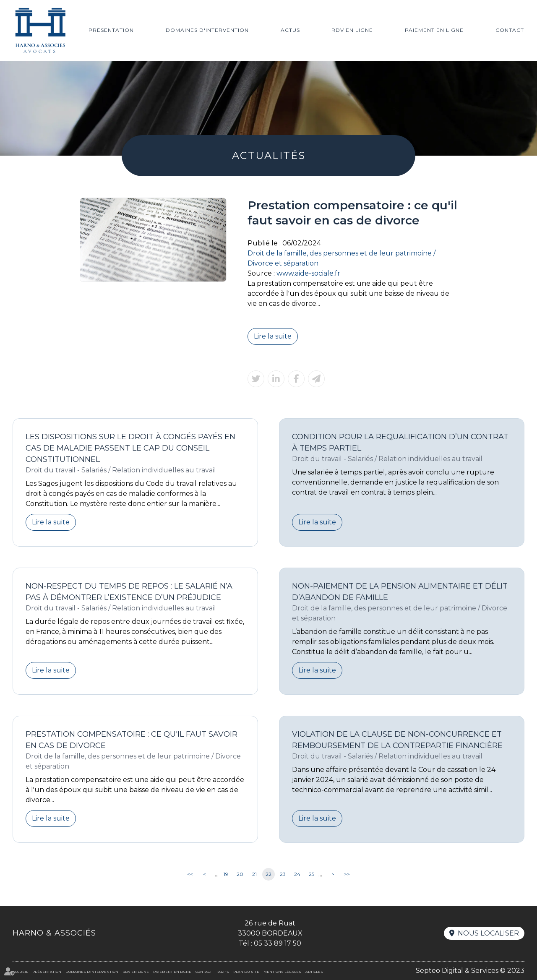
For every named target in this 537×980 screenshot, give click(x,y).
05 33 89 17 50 (278, 943)
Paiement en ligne (434, 30)
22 (268, 874)
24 (297, 874)
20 (240, 874)
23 (283, 874)
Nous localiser (488, 933)
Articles (314, 972)
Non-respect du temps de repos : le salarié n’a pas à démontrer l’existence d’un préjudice (129, 592)
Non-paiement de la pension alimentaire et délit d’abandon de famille (400, 592)
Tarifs (223, 972)
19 (226, 874)
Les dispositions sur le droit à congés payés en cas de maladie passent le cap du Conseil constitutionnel (130, 448)
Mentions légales (282, 972)
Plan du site (246, 972)
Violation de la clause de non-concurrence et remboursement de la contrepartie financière (397, 740)
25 (312, 874)
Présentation (111, 30)
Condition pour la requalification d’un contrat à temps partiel (400, 442)
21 (254, 874)
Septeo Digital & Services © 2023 (470, 971)
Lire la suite (273, 336)
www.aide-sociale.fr (308, 273)
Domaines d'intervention (207, 30)
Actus (290, 30)
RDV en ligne (352, 30)
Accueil (20, 972)
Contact (510, 30)
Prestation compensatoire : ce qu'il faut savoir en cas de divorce (132, 740)
